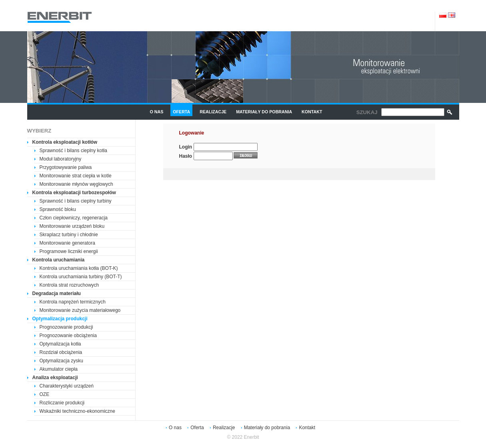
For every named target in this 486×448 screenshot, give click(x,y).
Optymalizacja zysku (61, 361)
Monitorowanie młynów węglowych (76, 184)
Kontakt (312, 112)
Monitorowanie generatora (67, 243)
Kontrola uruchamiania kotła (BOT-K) (79, 268)
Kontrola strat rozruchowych (69, 285)
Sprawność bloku (58, 209)
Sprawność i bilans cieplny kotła (73, 151)
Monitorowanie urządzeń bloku (72, 226)
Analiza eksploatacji (55, 378)
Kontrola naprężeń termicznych (73, 302)
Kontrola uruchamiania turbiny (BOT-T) (81, 277)
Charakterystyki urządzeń (67, 386)
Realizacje (213, 112)
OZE (45, 394)
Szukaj (367, 112)
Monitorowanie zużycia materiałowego (80, 310)
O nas (157, 112)
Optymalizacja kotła (60, 344)
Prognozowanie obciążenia (68, 335)
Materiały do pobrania (264, 112)
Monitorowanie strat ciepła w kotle (76, 176)
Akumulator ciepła (59, 369)
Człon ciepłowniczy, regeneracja (74, 218)
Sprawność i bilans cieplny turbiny (76, 201)
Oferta (181, 112)
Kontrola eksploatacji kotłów (65, 142)
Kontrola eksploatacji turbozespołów (74, 193)
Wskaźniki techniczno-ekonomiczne (77, 411)
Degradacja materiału (57, 293)
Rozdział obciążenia (61, 352)
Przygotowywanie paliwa (66, 167)
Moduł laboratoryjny (61, 159)
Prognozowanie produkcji (66, 327)
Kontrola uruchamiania (59, 260)
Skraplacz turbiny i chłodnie (69, 235)
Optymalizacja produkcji (60, 319)
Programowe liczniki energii (69, 251)
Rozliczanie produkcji (62, 403)
